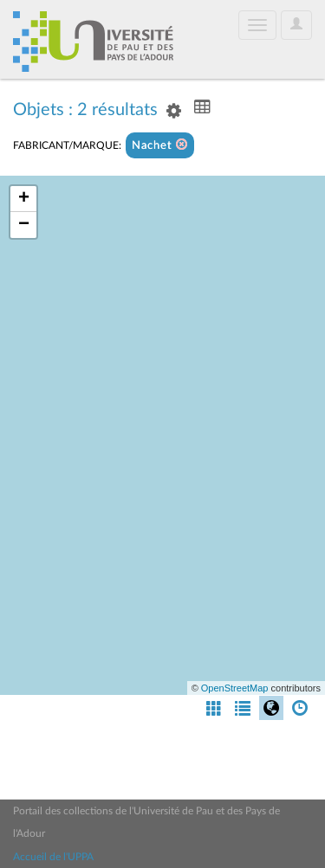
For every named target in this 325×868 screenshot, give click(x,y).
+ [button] (24, 199)
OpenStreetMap (235, 688)
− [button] (24, 225)
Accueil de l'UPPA (53, 857)
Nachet (160, 145)
